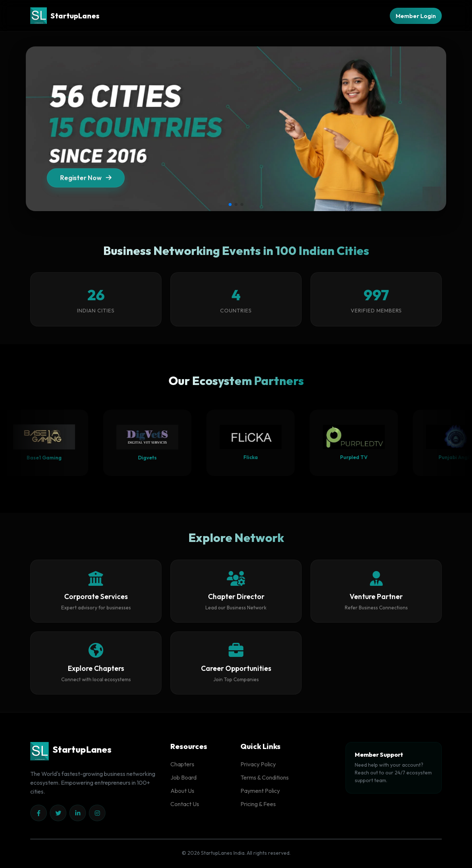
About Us (182, 791)
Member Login (416, 16)
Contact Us (185, 804)
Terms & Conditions (265, 777)
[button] (230, 204)
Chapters (182, 764)
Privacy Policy (258, 764)
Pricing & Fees (258, 804)
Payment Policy (260, 791)
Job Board (183, 777)
